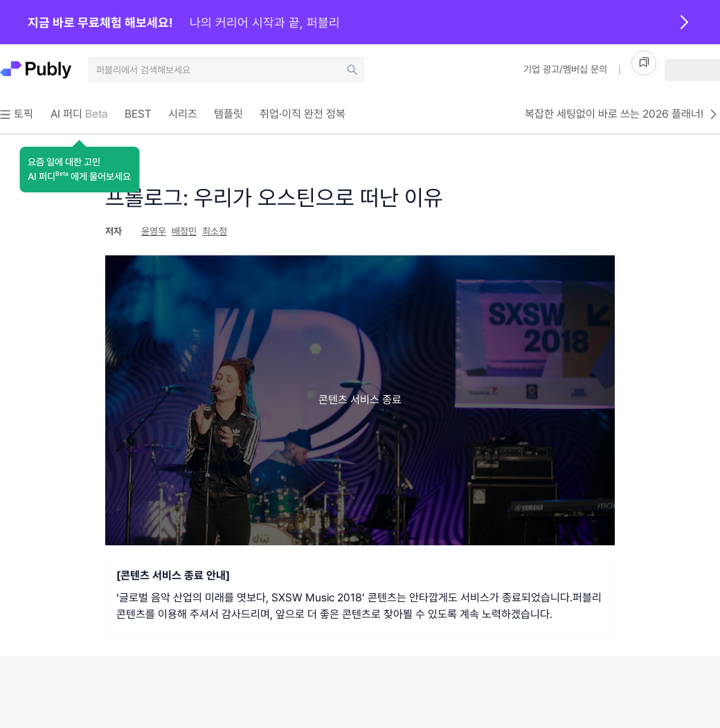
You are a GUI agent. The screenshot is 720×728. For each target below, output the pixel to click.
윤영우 (154, 231)
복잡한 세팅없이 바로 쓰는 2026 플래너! (622, 114)
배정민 (184, 231)
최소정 (215, 231)
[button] (79, 170)
